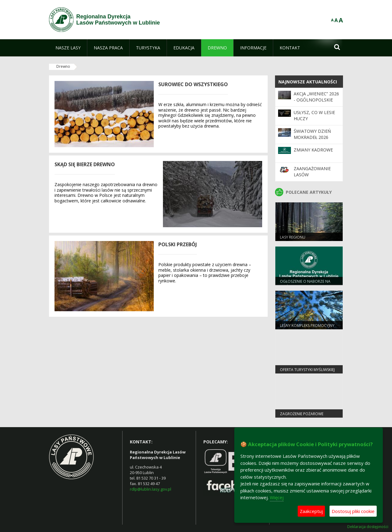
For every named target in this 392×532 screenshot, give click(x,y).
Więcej (277, 497)
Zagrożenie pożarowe (302, 414)
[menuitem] (68, 48)
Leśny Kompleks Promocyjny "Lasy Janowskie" (307, 328)
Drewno (63, 66)
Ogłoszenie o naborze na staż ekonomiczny (305, 284)
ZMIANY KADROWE (313, 150)
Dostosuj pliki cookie (353, 511)
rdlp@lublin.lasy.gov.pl (151, 489)
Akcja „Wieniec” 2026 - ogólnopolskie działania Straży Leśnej (316, 103)
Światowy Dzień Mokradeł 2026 (312, 134)
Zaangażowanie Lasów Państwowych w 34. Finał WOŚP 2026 (317, 178)
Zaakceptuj (311, 511)
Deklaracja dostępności (368, 527)
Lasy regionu (293, 237)
